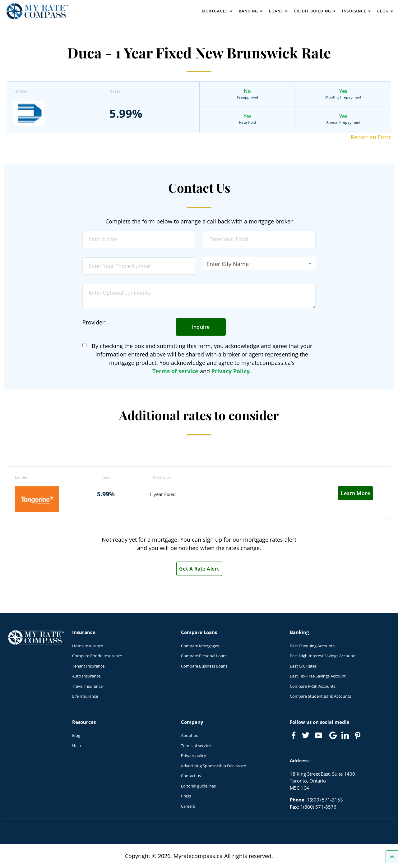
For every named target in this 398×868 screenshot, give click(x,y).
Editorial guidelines (198, 786)
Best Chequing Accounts (312, 646)
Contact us (191, 776)
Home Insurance (88, 646)
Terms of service (175, 371)
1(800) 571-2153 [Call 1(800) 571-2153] (325, 800)
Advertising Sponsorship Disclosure (213, 766)
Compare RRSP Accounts (313, 686)
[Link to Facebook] (294, 735)
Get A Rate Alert (199, 569)
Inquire (201, 327)
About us (189, 735)
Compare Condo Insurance (97, 656)
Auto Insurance (86, 676)
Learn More (355, 493)
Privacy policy (194, 755)
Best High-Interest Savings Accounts (323, 656)
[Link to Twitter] (306, 736)
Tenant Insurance (88, 666)
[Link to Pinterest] (357, 735)
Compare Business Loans (204, 666)
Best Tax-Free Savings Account (318, 676)
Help (76, 746)
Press (186, 796)
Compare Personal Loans (204, 656)
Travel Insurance (87, 686)
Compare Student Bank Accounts (320, 696)
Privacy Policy (231, 371)
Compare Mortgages (200, 646)
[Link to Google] (333, 735)
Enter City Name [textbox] (228, 264)
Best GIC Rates (303, 666)
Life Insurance (85, 696)
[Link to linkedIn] (345, 735)
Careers (188, 806)
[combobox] (259, 264)
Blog (76, 735)
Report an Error (371, 137)
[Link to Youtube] (320, 737)
